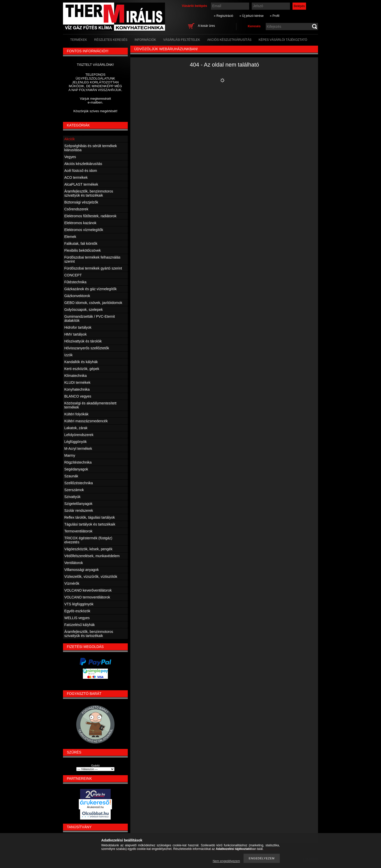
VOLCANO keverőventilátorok (88, 590)
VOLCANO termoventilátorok (87, 597)
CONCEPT (73, 275)
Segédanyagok (76, 469)
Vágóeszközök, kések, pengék (88, 549)
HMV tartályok (75, 334)
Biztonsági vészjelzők (81, 202)
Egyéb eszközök (77, 611)
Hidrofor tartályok (78, 327)
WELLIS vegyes (77, 618)
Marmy (70, 455)
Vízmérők (72, 583)
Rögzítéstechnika (78, 462)
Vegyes (70, 157)
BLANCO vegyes (78, 396)
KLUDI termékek (77, 382)
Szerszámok (74, 490)
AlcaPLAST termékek (81, 184)
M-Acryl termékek (78, 449)
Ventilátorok (74, 563)
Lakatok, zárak (76, 428)
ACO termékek (76, 177)
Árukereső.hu (95, 807)
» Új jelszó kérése (252, 16)
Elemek (70, 237)
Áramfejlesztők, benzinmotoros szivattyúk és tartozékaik (89, 193)
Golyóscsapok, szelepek (84, 310)
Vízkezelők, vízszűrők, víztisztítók (91, 577)
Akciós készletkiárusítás (83, 164)
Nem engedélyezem (226, 861)
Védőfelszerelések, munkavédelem (92, 556)
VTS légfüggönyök (79, 604)
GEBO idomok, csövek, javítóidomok (93, 303)
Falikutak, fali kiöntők (81, 244)
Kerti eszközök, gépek (82, 369)
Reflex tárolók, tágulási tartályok (90, 517)
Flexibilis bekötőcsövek (82, 250)
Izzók (68, 355)
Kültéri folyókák (76, 414)
